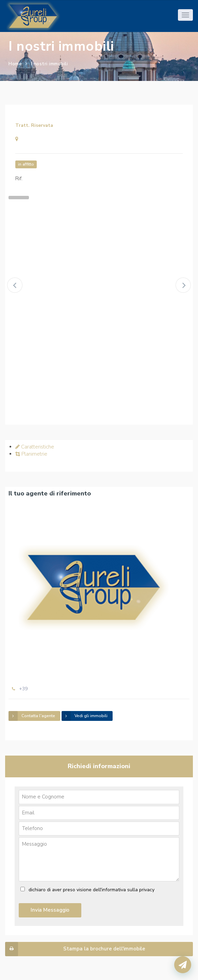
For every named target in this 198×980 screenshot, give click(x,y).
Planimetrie (31, 454)
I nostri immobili (49, 64)
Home (15, 64)
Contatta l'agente (32, 716)
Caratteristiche (35, 447)
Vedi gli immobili (85, 716)
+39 (23, 689)
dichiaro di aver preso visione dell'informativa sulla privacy (92, 890)
